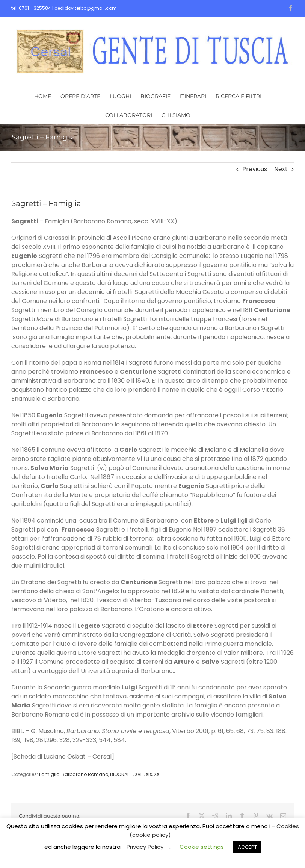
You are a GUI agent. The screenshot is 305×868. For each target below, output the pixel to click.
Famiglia (49, 774)
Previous (255, 169)
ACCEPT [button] (247, 847)
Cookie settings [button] (202, 847)
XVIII (139, 774)
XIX (149, 774)
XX (157, 774)
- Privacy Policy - (146, 847)
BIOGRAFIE (122, 774)
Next (281, 169)
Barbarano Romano (85, 774)
